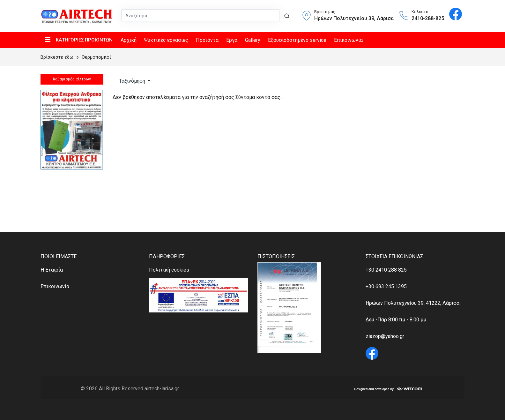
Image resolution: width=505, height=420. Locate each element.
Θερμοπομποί (93, 57)
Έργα (232, 40)
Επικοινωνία (348, 40)
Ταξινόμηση (132, 81)
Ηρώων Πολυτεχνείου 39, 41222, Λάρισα (412, 303)
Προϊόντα (207, 40)
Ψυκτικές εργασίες (166, 40)
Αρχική (129, 40)
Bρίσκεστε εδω (58, 57)
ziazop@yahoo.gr (385, 336)
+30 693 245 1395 (386, 286)
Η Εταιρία (52, 270)
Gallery (253, 40)
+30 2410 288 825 (386, 270)
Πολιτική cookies (169, 270)
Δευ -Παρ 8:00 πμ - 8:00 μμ (396, 320)
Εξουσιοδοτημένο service (297, 40)
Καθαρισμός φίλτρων (72, 79)
